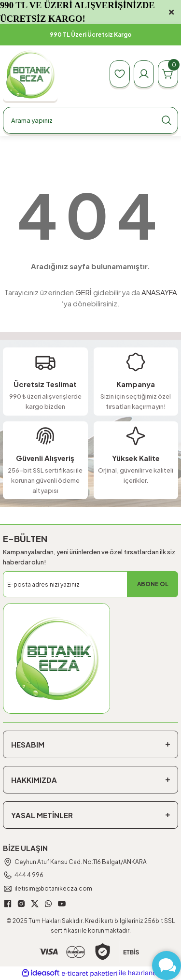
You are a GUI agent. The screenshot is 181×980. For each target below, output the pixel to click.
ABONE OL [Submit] (153, 584)
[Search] (90, 120)
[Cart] (168, 74)
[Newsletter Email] (90, 584)
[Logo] (30, 74)
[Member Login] (144, 74)
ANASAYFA (159, 292)
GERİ (84, 292)
